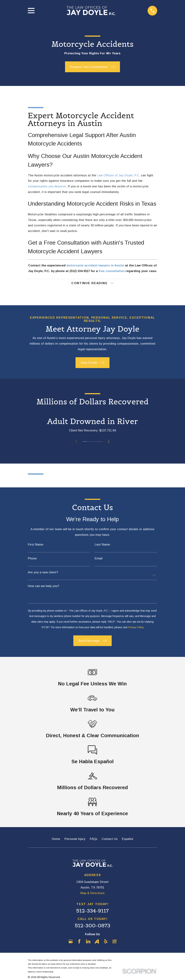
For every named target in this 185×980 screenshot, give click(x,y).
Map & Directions (92, 893)
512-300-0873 (93, 926)
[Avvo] (97, 942)
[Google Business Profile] (71, 942)
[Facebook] (79, 942)
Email (99, 559)
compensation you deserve (47, 186)
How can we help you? (44, 586)
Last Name (102, 545)
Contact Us (110, 839)
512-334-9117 (92, 911)
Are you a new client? (43, 572)
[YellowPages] (115, 942)
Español (128, 839)
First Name (36, 545)
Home (56, 839)
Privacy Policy (136, 627)
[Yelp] (106, 942)
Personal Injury (75, 839)
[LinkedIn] (88, 942)
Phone (32, 559)
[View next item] (109, 442)
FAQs (94, 839)
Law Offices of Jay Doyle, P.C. (119, 175)
